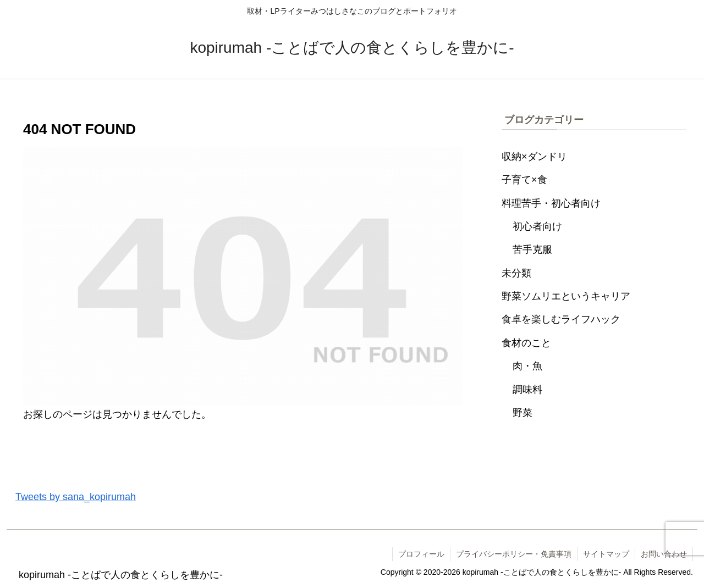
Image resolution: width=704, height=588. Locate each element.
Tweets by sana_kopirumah (76, 497)
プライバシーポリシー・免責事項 (514, 554)
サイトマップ (606, 554)
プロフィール (421, 554)
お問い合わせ (664, 554)
